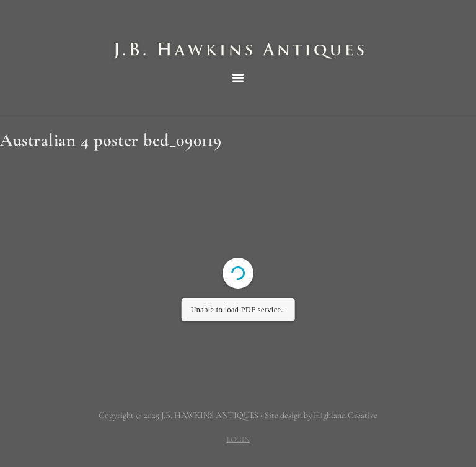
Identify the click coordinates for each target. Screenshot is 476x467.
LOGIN (238, 439)
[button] (238, 77)
